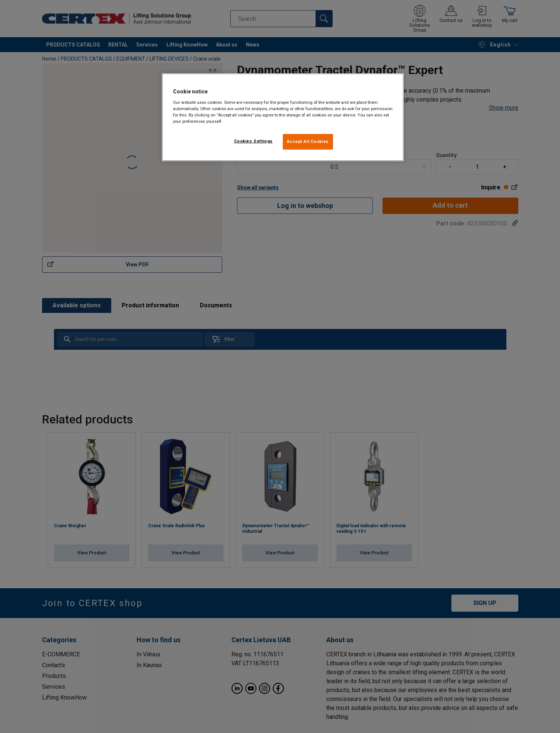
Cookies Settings (253, 141)
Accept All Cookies (308, 141)
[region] (283, 117)
